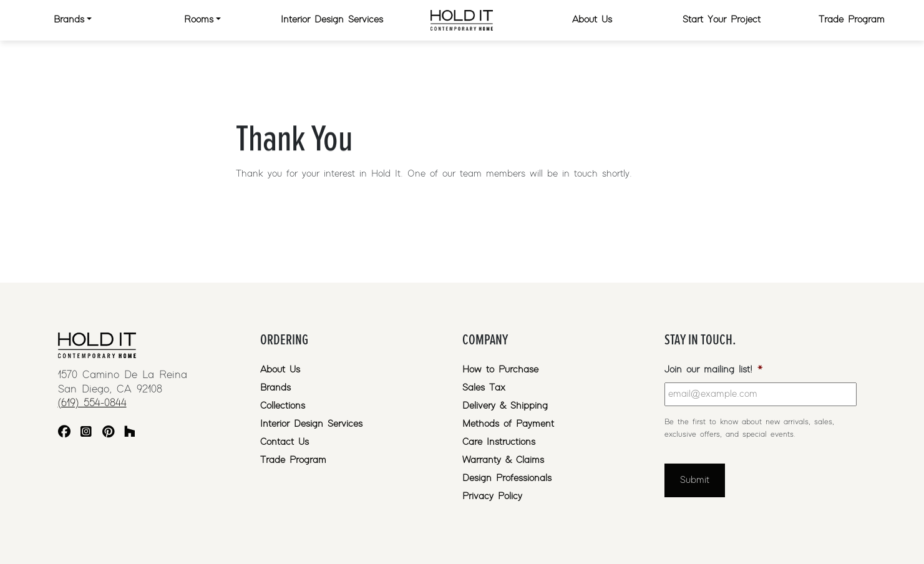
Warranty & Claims (503, 460)
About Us (592, 20)
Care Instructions (499, 442)
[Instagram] (86, 433)
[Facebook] (64, 433)
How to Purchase (500, 370)
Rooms (199, 20)
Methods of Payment (508, 424)
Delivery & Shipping (505, 406)
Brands (69, 20)
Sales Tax (484, 388)
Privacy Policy (492, 496)
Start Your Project (722, 20)
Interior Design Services (332, 20)
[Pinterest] (108, 433)
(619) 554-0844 (92, 403)
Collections (283, 406)
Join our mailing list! (713, 370)
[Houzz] (130, 433)
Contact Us (284, 442)
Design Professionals (507, 478)
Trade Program (852, 20)
